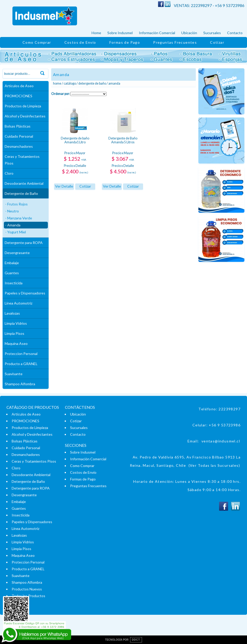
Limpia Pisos (14, 333)
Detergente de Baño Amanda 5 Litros (123, 140)
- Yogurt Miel (16, 232)
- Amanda (13, 225)
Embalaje (12, 263)
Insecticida (14, 283)
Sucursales (212, 33)
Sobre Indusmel (120, 33)
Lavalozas (12, 313)
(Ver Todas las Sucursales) (214, 465)
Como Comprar (37, 42)
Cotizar (217, 42)
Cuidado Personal (19, 136)
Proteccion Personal (21, 354)
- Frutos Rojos (16, 204)
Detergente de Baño (21, 193)
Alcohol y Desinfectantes (25, 116)
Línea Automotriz (18, 303)
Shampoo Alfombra (20, 384)
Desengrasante (17, 253)
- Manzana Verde (19, 218)
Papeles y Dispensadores (25, 293)
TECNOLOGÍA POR (123, 640)
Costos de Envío (80, 42)
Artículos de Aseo (19, 86)
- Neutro (12, 211)
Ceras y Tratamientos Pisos (22, 160)
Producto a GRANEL (21, 364)
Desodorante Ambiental (24, 183)
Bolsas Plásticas (18, 126)
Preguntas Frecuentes (175, 42)
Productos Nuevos (27, 589)
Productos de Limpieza (23, 106)
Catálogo (70, 83)
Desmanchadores (19, 146)
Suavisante (14, 374)
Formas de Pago (125, 42)
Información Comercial (157, 33)
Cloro (9, 173)
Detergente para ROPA (24, 243)
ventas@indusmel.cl (221, 441)
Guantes (12, 273)
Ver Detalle (64, 186)
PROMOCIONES (18, 96)
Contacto (235, 33)
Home (96, 33)
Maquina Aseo (16, 343)
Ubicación (189, 33)
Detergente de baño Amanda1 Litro (75, 140)
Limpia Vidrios (16, 323)
